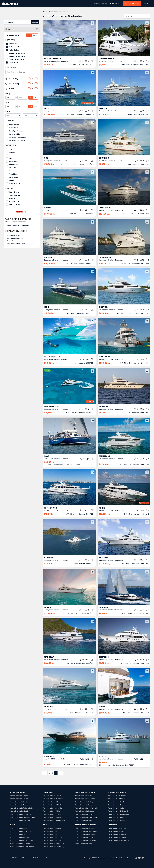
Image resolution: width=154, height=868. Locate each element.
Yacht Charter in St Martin (52, 805)
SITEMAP (45, 858)
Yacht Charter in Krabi (51, 831)
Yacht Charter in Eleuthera (20, 802)
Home (45, 12)
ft (31, 98)
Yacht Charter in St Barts (52, 802)
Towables (13, 174)
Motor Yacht (14, 47)
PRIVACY (36, 858)
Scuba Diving (14, 183)
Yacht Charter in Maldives (85, 828)
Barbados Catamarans (16, 244)
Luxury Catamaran (17, 53)
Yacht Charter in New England (22, 820)
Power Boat (13, 62)
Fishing (12, 180)
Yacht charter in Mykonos (118, 799)
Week (35, 35)
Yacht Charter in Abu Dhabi (86, 840)
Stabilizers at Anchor (17, 137)
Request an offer (132, 4)
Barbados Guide (13, 235)
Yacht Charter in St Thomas (53, 799)
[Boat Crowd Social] (133, 858)
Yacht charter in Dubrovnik (118, 811)
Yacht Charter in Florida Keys (21, 814)
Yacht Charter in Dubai (84, 837)
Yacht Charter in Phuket (52, 828)
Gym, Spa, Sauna (16, 131)
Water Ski (13, 162)
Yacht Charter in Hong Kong (53, 847)
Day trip (12, 198)
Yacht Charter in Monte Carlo (87, 808)
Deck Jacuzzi (14, 125)
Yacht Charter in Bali (50, 834)
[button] (137, 16)
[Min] (13, 116)
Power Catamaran (16, 59)
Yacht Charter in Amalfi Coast (87, 817)
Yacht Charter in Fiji (18, 834)
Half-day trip (14, 201)
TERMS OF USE (26, 858)
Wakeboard (14, 165)
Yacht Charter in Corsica (85, 811)
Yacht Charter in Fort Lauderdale (23, 817)
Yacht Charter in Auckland (20, 844)
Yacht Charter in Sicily (84, 820)
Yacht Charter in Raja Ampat (54, 840)
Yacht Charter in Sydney (19, 837)
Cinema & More (15, 134)
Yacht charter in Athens (117, 796)
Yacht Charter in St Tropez (85, 802)
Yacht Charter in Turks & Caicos (22, 808)
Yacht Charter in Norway (117, 834)
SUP (10, 158)
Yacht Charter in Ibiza (84, 796)
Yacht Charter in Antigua (52, 814)
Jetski (11, 149)
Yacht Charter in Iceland (117, 837)
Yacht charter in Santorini (117, 802)
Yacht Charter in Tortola (52, 796)
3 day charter (14, 195)
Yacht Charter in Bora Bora (21, 831)
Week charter (14, 192)
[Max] (30, 116)
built (31, 106)
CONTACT (15, 858)
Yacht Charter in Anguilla (52, 808)
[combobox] (22, 22)
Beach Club (13, 128)
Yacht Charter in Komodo (53, 837)
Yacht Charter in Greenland (118, 831)
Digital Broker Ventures (122, 858)
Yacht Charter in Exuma (19, 799)
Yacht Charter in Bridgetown (18, 226)
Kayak (11, 171)
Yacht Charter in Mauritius (85, 834)
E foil (11, 155)
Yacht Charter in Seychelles (86, 831)
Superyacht (13, 44)
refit (35, 106)
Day (29, 35)
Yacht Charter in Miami (19, 811)
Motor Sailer (14, 50)
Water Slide (13, 177)
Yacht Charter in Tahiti (19, 828)
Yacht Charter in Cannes (85, 805)
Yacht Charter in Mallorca (85, 799)
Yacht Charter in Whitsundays (22, 840)
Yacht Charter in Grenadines (54, 820)
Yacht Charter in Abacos (20, 805)
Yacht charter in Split (116, 808)
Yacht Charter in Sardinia (85, 814)
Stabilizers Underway (17, 140)
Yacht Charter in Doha (84, 844)
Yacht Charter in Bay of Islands (22, 847)
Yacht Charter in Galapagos (119, 840)
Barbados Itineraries (15, 238)
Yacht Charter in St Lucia (52, 817)
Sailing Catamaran (17, 56)
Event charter (14, 205)
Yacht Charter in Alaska (117, 828)
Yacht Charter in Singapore (53, 844)
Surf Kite (12, 168)
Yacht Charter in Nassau (20, 796)
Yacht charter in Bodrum (117, 817)
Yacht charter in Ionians (117, 805)
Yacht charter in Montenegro (119, 814)
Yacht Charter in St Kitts (52, 811)
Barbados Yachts (14, 241)
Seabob (12, 152)
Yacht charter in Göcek (117, 820)
